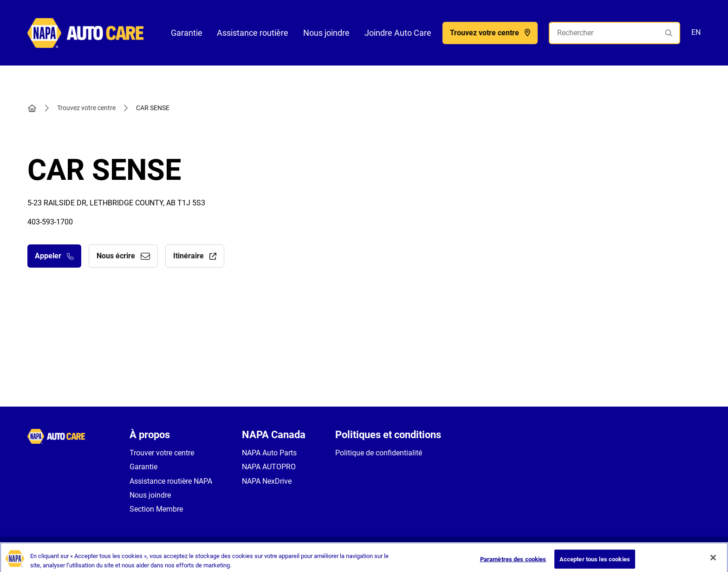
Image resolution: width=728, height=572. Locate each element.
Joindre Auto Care (398, 33)
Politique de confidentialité (379, 453)
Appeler (54, 256)
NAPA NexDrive (267, 481)
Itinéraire (195, 256)
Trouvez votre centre (86, 108)
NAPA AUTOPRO (269, 467)
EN (696, 32)
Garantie (187, 33)
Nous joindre (326, 33)
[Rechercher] (614, 33)
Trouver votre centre (162, 453)
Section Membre (156, 509)
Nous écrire (123, 256)
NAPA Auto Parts (269, 453)
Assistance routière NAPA (171, 481)
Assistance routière (253, 33)
